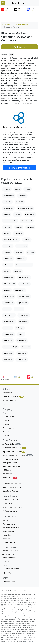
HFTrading (24, 315)
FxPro (7, 189)
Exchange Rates (9, 582)
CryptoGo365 (24, 296)
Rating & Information (19, 168)
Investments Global (11, 240)
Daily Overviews (9, 524)
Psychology (7, 572)
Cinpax (7, 227)
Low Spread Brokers (10, 459)
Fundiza (8, 202)
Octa (17, 214)
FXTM (7, 290)
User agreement (9, 428)
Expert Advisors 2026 (13, 396)
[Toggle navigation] (35, 3)
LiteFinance (22, 246)
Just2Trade (20, 290)
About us (6, 421)
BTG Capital (9, 296)
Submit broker (8, 417)
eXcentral (8, 259)
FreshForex (9, 278)
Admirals (8, 328)
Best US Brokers (9, 504)
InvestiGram (9, 315)
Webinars (6, 539)
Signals (5, 565)
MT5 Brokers (7, 470)
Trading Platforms (9, 400)
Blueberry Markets (14, 127)
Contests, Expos (9, 542)
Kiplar (7, 309)
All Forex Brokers (12, 444)
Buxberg (26, 347)
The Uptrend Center (24, 265)
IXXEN (31, 252)
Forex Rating (18, 3)
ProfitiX (19, 252)
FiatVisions (8, 208)
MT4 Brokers (7, 474)
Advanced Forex (9, 554)
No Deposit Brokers (10, 463)
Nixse (27, 240)
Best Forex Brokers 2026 (14, 448)
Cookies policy (8, 435)
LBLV (7, 214)
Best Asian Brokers (10, 511)
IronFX (20, 202)
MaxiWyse (8, 341)
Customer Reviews (21, 24)
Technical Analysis (9, 558)
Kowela (19, 309)
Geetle (18, 271)
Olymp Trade (27, 221)
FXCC (19, 227)
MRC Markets (9, 284)
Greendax (22, 353)
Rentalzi (21, 259)
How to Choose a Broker (12, 487)
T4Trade (8, 265)
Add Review (20, 47)
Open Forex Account (10, 491)
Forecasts (6, 520)
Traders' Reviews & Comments (18, 455)
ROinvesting (9, 334)
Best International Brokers (13, 507)
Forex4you (24, 284)
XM (18, 189)
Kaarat (30, 227)
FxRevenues (9, 196)
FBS (28, 189)
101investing (9, 322)
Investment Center (25, 208)
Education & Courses (11, 569)
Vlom (21, 334)
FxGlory (20, 328)
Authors (6, 424)
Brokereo (23, 322)
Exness (22, 196)
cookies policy (28, 641)
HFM (7, 233)
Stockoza (19, 233)
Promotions (7, 535)
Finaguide (8, 359)
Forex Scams (10, 477)
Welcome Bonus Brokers (12, 466)
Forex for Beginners (10, 550)
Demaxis (8, 246)
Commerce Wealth (10, 347)
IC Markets (22, 341)
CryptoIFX (23, 303)
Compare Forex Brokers (12, 484)
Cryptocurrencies (9, 404)
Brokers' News (8, 531)
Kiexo (7, 252)
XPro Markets (24, 278)
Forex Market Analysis (11, 528)
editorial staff (30, 635)
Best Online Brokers (10, 500)
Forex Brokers (8, 393)
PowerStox (8, 303)
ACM (7, 271)
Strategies (6, 561)
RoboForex (30, 214)
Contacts (6, 413)
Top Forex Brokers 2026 (14, 452)
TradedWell (8, 353)
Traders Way (22, 359)
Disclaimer (7, 432)
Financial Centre (10, 221)
